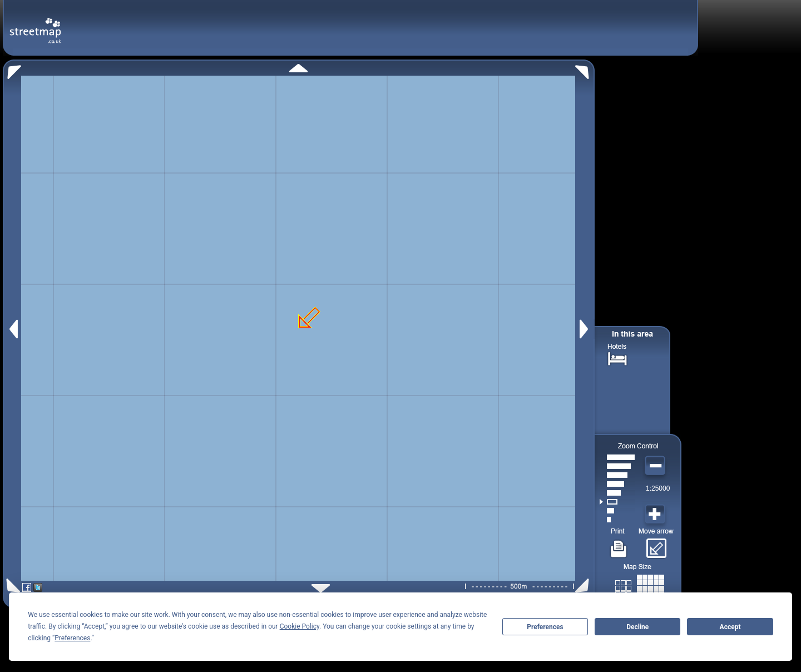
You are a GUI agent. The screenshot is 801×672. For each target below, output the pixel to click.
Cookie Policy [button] (300, 626)
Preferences (545, 627)
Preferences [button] (72, 638)
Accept (730, 627)
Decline (637, 627)
